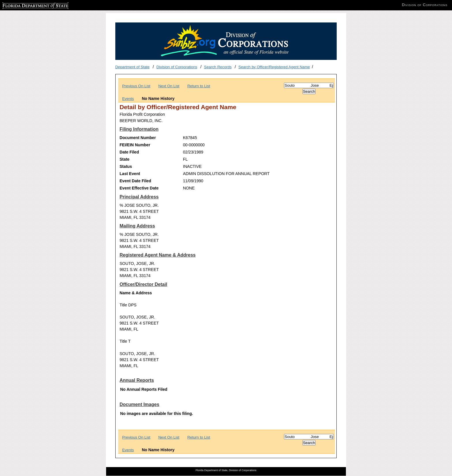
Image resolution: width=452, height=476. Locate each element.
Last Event (130, 174)
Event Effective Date (139, 188)
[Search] (309, 85)
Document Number (138, 138)
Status (126, 166)
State (125, 159)
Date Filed (129, 152)
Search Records (218, 67)
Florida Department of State (26, 5)
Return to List (199, 86)
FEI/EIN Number (135, 145)
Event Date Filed (135, 181)
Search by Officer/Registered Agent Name (274, 67)
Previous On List (136, 86)
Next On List (169, 86)
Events (128, 99)
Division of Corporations (177, 67)
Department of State (132, 67)
